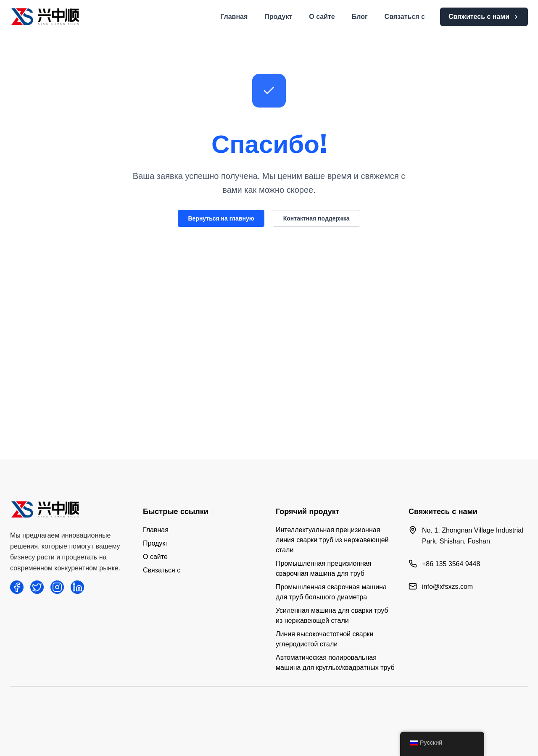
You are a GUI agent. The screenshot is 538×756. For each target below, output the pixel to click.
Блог (360, 17)
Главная (234, 17)
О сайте (322, 17)
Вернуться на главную (221, 218)
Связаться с (405, 17)
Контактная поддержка (316, 218)
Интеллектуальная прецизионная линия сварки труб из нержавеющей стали (332, 540)
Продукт (278, 17)
